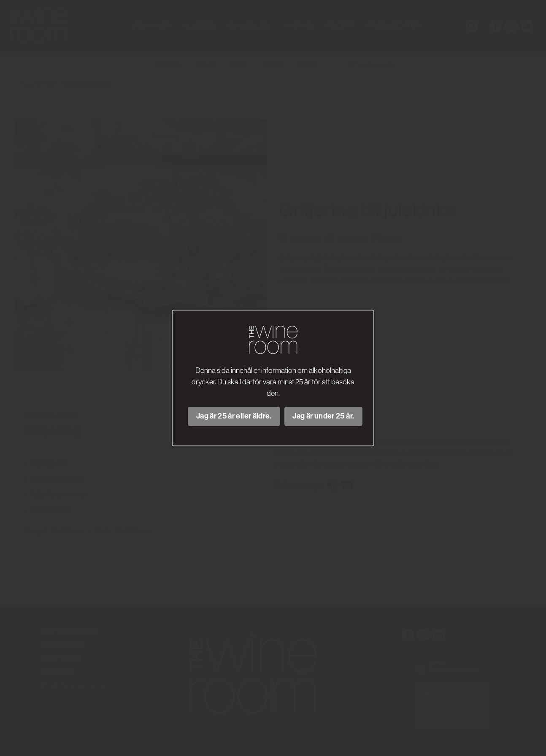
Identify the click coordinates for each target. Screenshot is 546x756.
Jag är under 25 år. (323, 416)
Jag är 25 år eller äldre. (234, 416)
